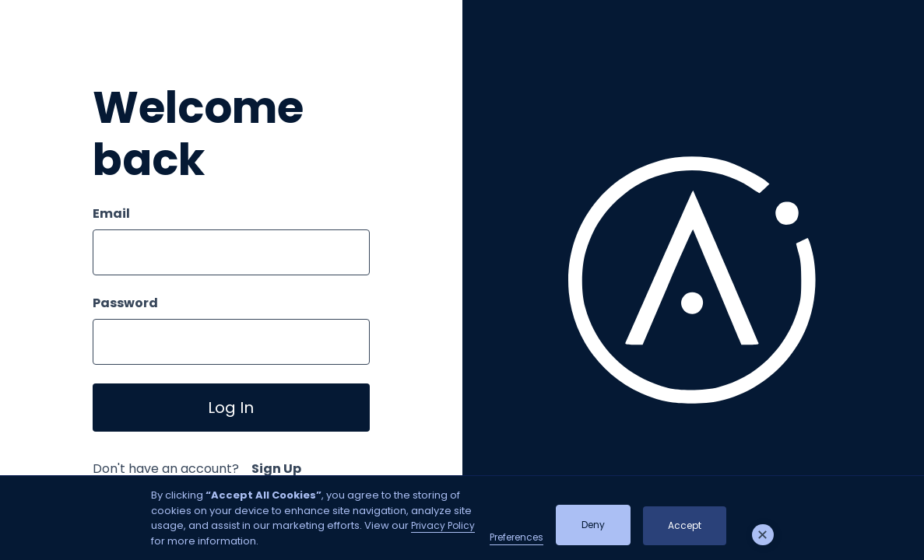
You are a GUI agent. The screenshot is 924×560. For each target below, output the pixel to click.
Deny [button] (593, 525)
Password (125, 303)
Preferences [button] (516, 537)
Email (111, 213)
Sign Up (276, 469)
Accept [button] (685, 525)
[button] (763, 535)
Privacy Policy (443, 525)
